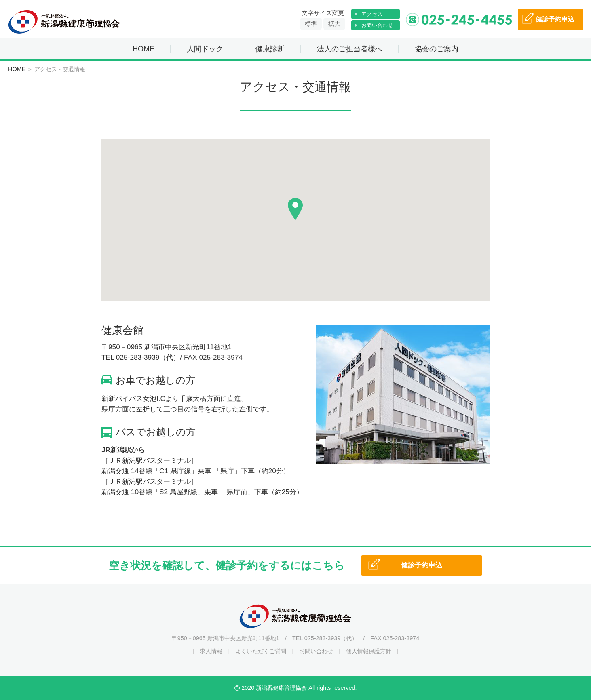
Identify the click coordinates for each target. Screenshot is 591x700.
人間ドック (205, 49)
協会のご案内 (437, 49)
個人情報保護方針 (369, 651)
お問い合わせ (377, 25)
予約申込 (555, 19)
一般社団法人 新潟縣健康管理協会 (64, 22)
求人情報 (211, 651)
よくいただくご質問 (261, 651)
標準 (311, 24)
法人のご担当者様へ (350, 49)
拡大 (334, 24)
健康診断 (270, 49)
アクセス (372, 14)
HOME (144, 49)
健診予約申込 (422, 565)
